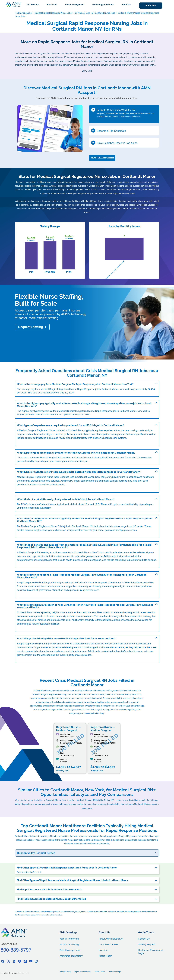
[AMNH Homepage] (14, 4)
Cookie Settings (114, 972)
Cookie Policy (99, 972)
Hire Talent (52, 5)
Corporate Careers (108, 944)
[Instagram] (36, 961)
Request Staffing (31, 327)
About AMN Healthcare (111, 939)
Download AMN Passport (102, 158)
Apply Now (151, 5)
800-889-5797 (16, 950)
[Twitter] (8, 961)
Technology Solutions (103, 5)
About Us (126, 5)
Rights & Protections (82, 972)
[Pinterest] (20, 961)
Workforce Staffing (69, 944)
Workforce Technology (71, 956)
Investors (104, 950)
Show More (87, 71)
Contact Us (144, 939)
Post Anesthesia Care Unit (29, 872)
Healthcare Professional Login (151, 952)
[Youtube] (31, 961)
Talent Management (75, 5)
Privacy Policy (65, 972)
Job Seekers (33, 5)
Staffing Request (147, 944)
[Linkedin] (14, 961)
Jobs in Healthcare (69, 939)
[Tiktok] (25, 961)
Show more (87, 809)
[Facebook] (3, 961)
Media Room (105, 956)
